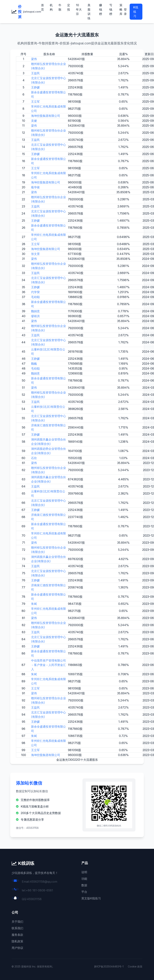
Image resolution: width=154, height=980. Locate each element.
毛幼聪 (35, 297)
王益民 (35, 73)
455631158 (34, 899)
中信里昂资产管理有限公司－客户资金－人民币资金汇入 (48, 665)
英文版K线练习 (91, 898)
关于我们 (17, 922)
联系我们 (17, 928)
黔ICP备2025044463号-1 (109, 966)
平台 (84, 892)
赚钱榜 (101, 9)
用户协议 (17, 948)
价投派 (20, 12)
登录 (125, 12)
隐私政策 (17, 941)
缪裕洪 (35, 316)
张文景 (35, 254)
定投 (69, 7)
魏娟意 (35, 311)
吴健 (34, 121)
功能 (84, 879)
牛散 (60, 7)
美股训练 (89, 12)
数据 (84, 885)
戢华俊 (35, 187)
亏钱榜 (111, 9)
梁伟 (34, 59)
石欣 (34, 458)
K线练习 (136, 12)
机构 (51, 7)
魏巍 (34, 364)
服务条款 (17, 935)
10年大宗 (79, 9)
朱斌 (34, 604)
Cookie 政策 (135, 966)
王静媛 (35, 87)
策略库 (121, 9)
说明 (84, 872)
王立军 (35, 102)
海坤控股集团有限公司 (46, 116)
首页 (42, 7)
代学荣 (35, 292)
